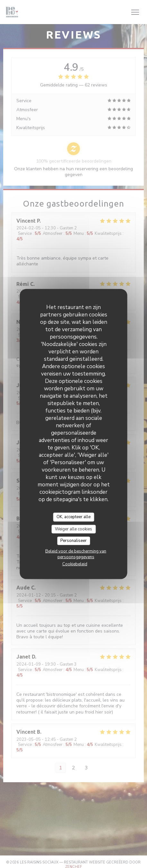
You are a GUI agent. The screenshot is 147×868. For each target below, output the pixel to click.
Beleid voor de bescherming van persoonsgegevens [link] (76, 554)
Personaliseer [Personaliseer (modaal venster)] (73, 541)
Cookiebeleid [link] (75, 564)
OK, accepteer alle (73, 517)
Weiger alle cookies (73, 529)
